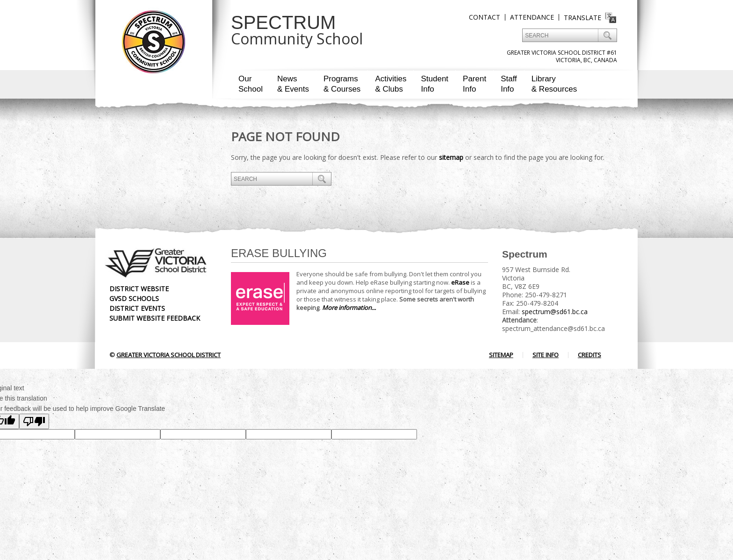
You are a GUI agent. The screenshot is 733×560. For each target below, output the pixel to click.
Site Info (546, 355)
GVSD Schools (134, 298)
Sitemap (501, 355)
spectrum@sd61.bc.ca (555, 312)
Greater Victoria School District (169, 355)
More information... (349, 308)
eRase (460, 282)
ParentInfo (474, 84)
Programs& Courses (342, 84)
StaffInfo (509, 84)
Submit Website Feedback (155, 318)
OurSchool (251, 84)
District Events (137, 308)
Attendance (532, 17)
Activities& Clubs (391, 84)
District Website (139, 289)
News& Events (293, 84)
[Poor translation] (34, 421)
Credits (589, 355)
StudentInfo (435, 84)
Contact (485, 17)
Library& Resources (554, 84)
